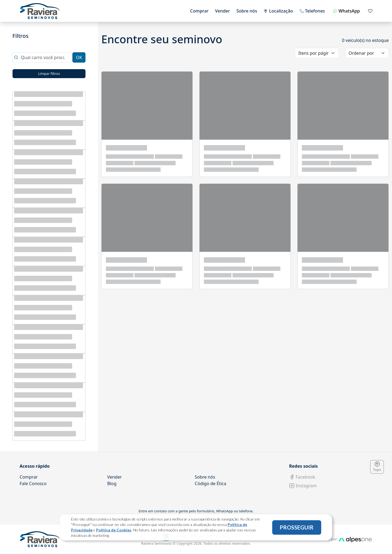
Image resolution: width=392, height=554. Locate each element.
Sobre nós (247, 11)
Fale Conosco (33, 483)
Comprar (199, 11)
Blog (112, 483)
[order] (367, 53)
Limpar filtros (49, 74)
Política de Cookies (114, 530)
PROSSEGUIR (297, 527)
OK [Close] (79, 57)
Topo (377, 467)
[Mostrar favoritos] (370, 11)
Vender (223, 11)
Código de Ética (210, 483)
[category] (317, 53)
